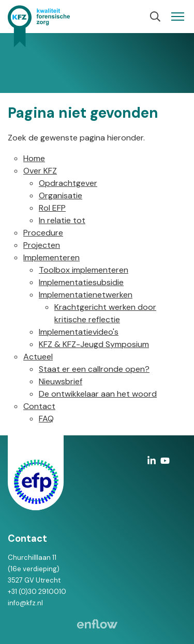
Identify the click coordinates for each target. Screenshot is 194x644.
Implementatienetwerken (86, 295)
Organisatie (61, 195)
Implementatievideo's (79, 332)
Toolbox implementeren (84, 270)
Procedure (43, 233)
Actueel (38, 357)
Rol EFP (52, 208)
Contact (39, 406)
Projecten (42, 245)
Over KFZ (40, 171)
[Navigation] (178, 17)
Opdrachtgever (68, 183)
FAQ (46, 419)
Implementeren (51, 257)
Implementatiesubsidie (81, 282)
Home (34, 158)
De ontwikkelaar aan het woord (98, 394)
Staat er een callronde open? (94, 369)
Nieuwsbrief (61, 381)
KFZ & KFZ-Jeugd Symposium (94, 344)
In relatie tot (62, 220)
